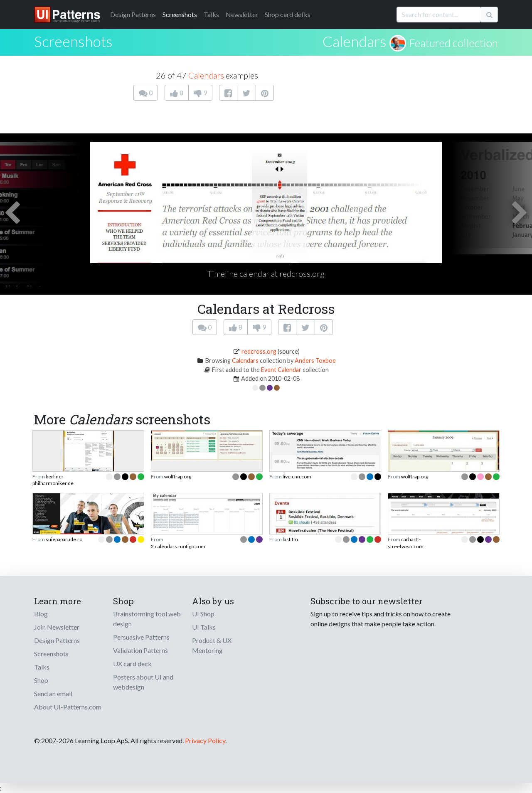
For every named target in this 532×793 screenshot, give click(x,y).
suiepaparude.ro (64, 539)
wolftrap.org (178, 477)
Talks (211, 14)
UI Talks (204, 627)
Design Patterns (57, 640)
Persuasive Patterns (141, 637)
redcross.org (259, 351)
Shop (41, 680)
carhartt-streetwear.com (406, 543)
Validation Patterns (140, 650)
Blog (41, 614)
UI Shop (203, 614)
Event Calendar (281, 370)
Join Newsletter (57, 627)
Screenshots (180, 14)
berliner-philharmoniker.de (53, 480)
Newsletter (242, 14)
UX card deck (132, 664)
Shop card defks (288, 14)
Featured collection (453, 43)
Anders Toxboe (315, 361)
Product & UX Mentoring (212, 645)
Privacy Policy (205, 740)
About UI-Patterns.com (68, 707)
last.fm (290, 539)
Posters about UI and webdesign (143, 682)
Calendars (355, 41)
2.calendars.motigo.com (178, 546)
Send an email (53, 693)
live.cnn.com (297, 477)
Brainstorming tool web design (147, 619)
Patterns (133, 14)
